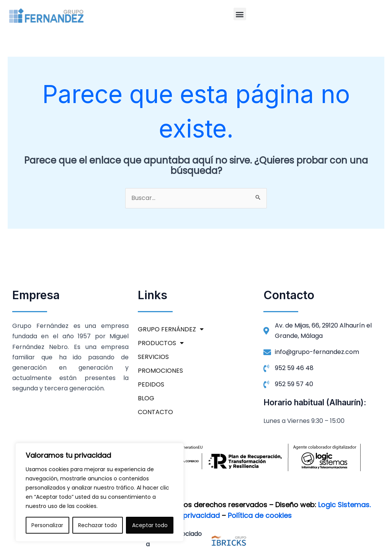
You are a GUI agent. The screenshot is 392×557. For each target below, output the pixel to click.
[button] (240, 14)
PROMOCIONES (160, 371)
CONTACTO (155, 412)
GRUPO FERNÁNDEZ (171, 330)
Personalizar (47, 525)
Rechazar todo (98, 525)
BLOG (146, 399)
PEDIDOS (151, 385)
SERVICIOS (153, 357)
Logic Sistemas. (344, 505)
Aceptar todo (150, 525)
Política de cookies (260, 515)
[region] (100, 492)
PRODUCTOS (161, 344)
